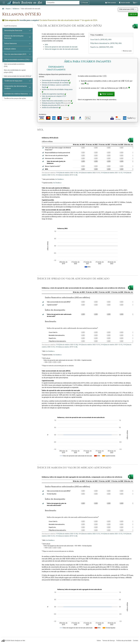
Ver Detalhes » (59, 179)
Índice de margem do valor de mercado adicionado (62, 49)
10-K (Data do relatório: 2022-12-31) (89, 173)
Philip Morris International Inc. (58, 341)
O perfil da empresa (10, 26)
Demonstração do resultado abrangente (56, 80)
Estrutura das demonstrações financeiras (14, 37)
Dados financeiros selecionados (57, 101)
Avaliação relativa (10, 49)
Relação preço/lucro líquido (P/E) (57, 103)
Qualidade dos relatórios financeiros (16, 94)
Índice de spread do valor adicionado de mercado (61, 47)
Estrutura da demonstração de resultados (56, 83)
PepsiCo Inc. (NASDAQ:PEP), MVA (102, 47)
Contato (136, 641)
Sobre (99, 641)
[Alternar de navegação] (4, 3)
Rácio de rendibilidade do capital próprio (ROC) (15, 71)
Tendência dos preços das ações (15, 98)
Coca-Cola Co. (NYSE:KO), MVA (101, 40)
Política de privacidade (124, 641)
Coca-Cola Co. (53, 332)
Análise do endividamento (51, 108)
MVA (46, 45)
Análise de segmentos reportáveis (54, 94)
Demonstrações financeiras (13, 30)
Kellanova (16, 9)
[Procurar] (63, 3)
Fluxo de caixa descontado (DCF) (15, 54)
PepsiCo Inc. (52, 338)
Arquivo (8, 9)
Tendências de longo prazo (13, 81)
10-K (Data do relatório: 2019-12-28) (67, 175)
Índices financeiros (10, 43)
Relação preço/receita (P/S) (56, 105)
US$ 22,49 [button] (133, 14)
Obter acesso (111, 3)
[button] (85, 84)
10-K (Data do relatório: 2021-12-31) (112, 173)
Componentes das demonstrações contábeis (16, 87)
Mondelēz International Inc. (57, 335)
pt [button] (135, 3)
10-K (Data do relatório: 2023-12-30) (67, 173)
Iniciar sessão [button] (124, 3)
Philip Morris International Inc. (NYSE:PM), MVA (106, 43)
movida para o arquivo (29, 20)
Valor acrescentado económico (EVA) (17, 60)
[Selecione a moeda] (128, 9)
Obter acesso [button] (106, 94)
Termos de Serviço (109, 641)
